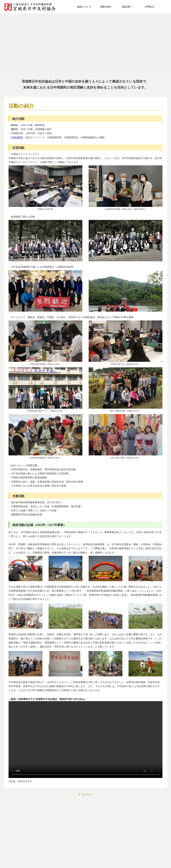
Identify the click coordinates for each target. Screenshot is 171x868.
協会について (84, 7)
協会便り (127, 7)
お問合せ (150, 7)
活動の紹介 (106, 7)
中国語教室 (17, 137)
